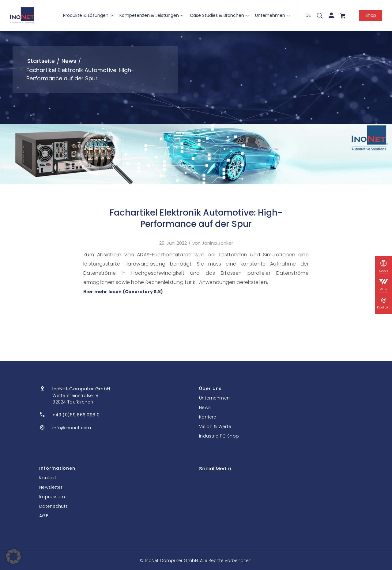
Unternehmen (273, 15)
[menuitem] (320, 15)
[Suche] (320, 15)
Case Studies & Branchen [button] (219, 15)
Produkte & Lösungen (88, 15)
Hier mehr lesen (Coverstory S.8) (123, 292)
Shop (371, 15)
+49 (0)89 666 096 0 (76, 415)
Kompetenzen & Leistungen (152, 15)
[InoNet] (22, 15)
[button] (13, 557)
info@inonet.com (72, 428)
